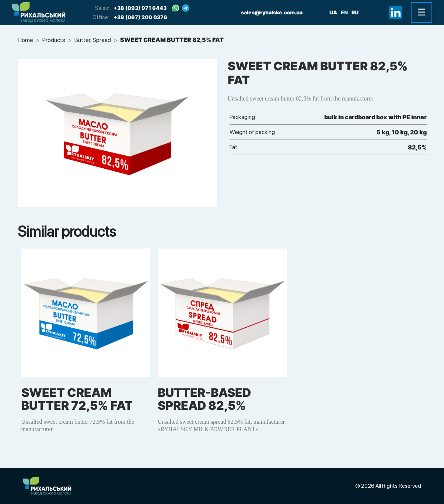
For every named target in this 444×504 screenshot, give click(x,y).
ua (333, 12)
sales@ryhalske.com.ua (272, 12)
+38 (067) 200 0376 (140, 17)
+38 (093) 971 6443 (140, 8)
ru (355, 12)
